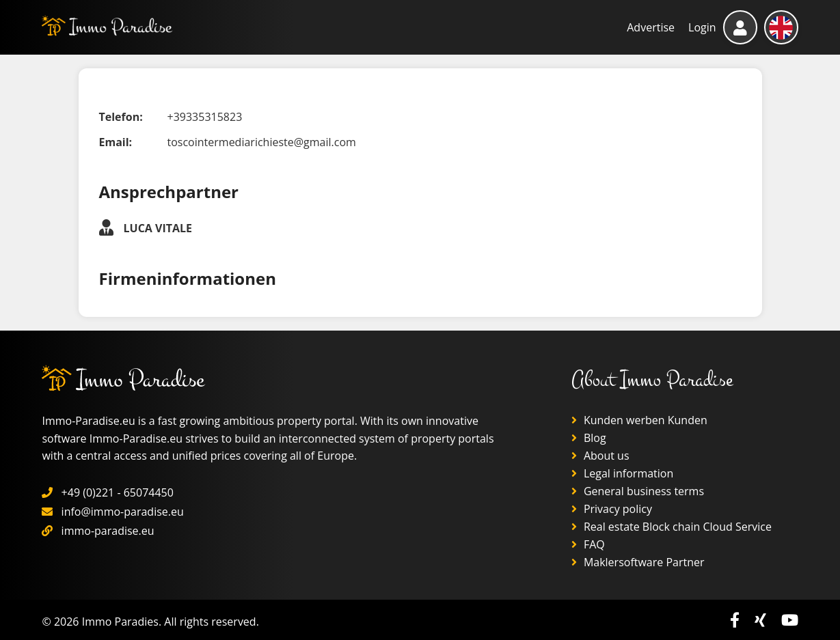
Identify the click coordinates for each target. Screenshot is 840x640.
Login (702, 27)
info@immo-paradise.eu (123, 512)
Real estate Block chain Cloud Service (672, 527)
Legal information (623, 473)
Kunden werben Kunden (639, 420)
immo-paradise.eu (108, 531)
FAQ (588, 544)
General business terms (638, 491)
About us (600, 456)
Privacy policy (612, 509)
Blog (589, 438)
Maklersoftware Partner (638, 562)
